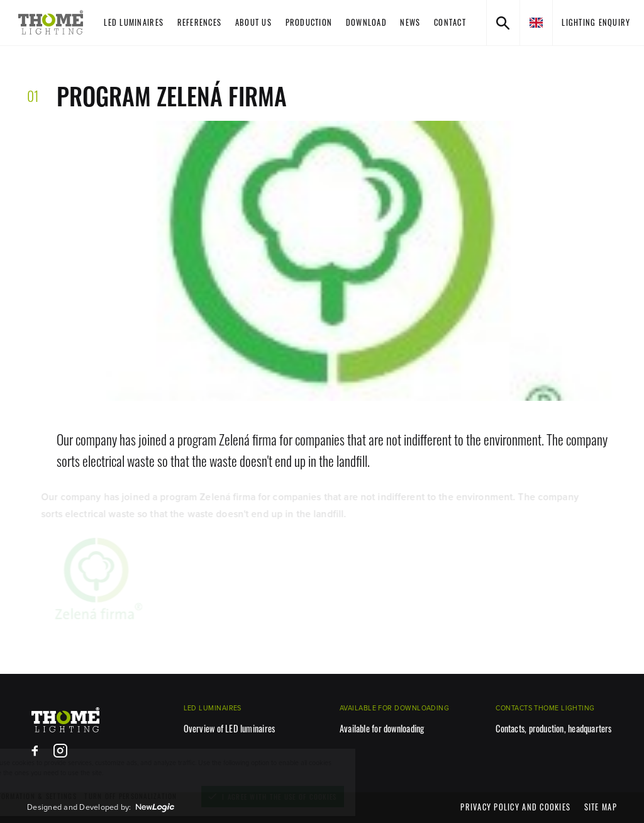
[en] (536, 23)
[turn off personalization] (178, 796)
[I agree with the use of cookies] (320, 797)
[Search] (503, 23)
